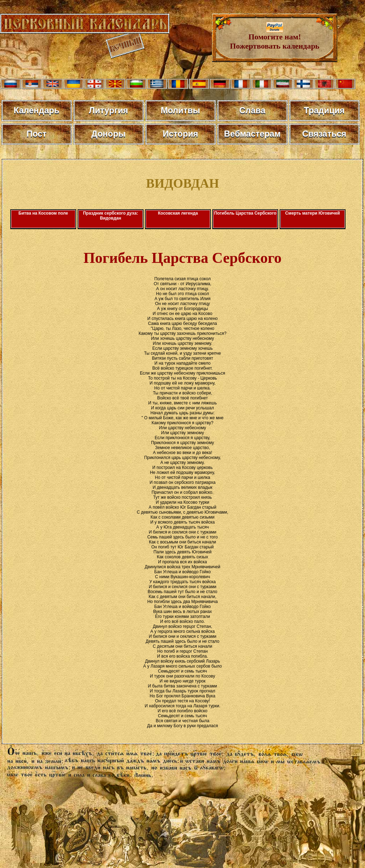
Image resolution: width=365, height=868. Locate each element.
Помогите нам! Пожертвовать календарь (275, 38)
